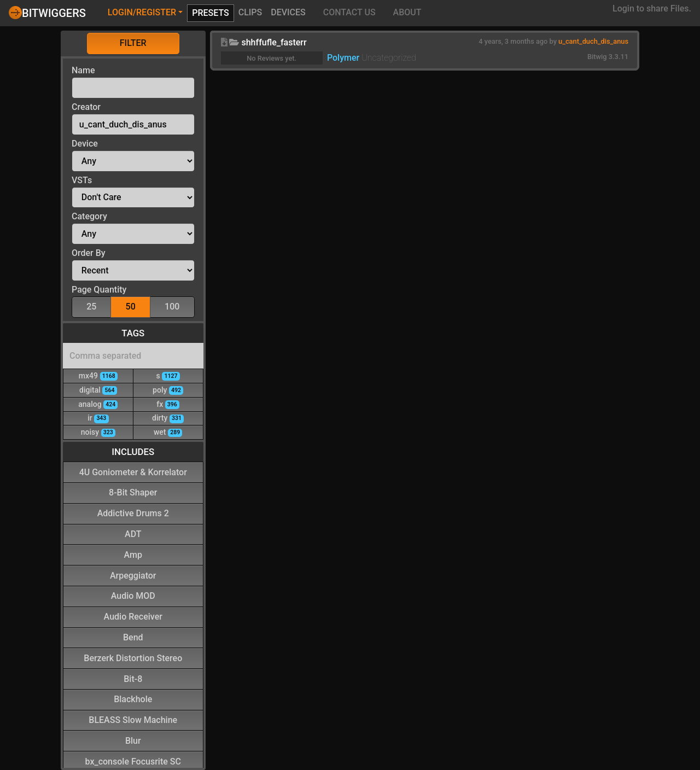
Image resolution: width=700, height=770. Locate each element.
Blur (133, 740)
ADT (133, 533)
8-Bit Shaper (133, 492)
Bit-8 (133, 678)
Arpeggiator (133, 575)
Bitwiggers (47, 13)
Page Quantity (99, 290)
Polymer (343, 58)
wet (168, 432)
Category (89, 216)
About (407, 12)
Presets (211, 13)
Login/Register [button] (142, 12)
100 (172, 306)
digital (98, 390)
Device (85, 144)
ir (98, 418)
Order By (89, 253)
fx (168, 404)
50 (131, 306)
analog (98, 404)
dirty (168, 418)
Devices (288, 12)
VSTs (82, 180)
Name (83, 70)
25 (91, 306)
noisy (98, 432)
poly (168, 390)
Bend (133, 637)
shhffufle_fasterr (274, 42)
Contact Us (349, 12)
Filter (133, 43)
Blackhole (133, 699)
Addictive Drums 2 (133, 513)
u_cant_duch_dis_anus (593, 41)
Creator (86, 107)
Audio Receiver (133, 616)
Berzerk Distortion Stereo (133, 658)
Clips (250, 12)
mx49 (98, 375)
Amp (133, 554)
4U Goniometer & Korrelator (133, 472)
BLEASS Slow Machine (133, 719)
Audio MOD (133, 595)
